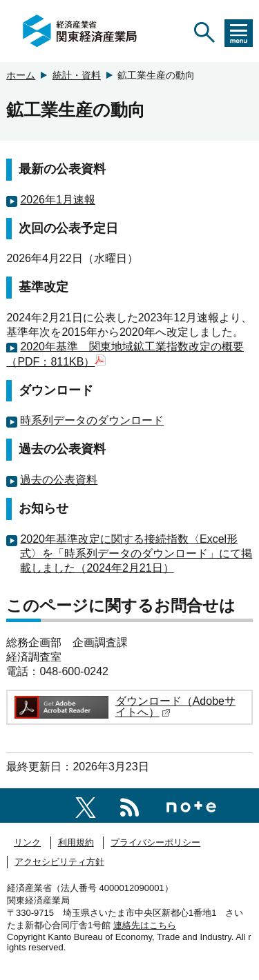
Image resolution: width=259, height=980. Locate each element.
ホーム (21, 75)
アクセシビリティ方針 (59, 862)
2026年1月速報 (58, 200)
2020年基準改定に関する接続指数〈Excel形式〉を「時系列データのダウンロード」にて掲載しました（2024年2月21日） (136, 553)
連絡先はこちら (145, 925)
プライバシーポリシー (155, 842)
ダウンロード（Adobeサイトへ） (175, 707)
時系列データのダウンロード (92, 420)
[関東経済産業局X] (86, 805)
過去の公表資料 (59, 480)
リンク (27, 842)
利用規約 (76, 842)
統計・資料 (77, 75)
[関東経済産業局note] (191, 805)
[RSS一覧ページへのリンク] (129, 805)
